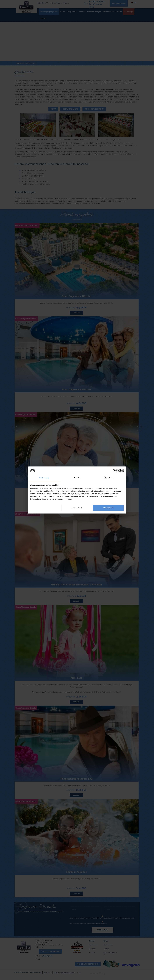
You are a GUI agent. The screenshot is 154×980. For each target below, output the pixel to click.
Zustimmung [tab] (44, 478)
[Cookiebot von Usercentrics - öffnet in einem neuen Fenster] (114, 471)
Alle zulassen (108, 508)
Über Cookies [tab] (110, 478)
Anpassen (77, 508)
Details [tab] (77, 478)
